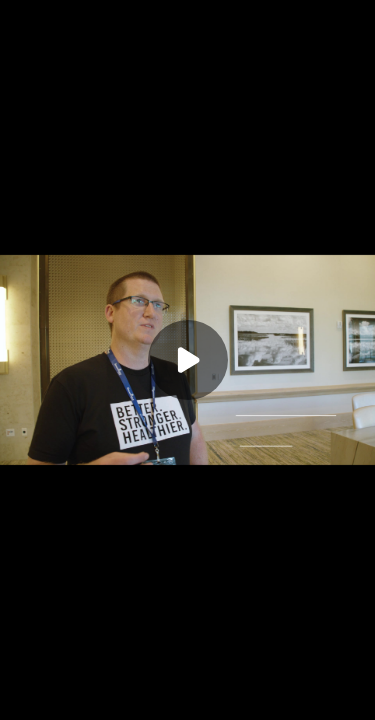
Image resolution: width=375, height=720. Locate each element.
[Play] (188, 360)
